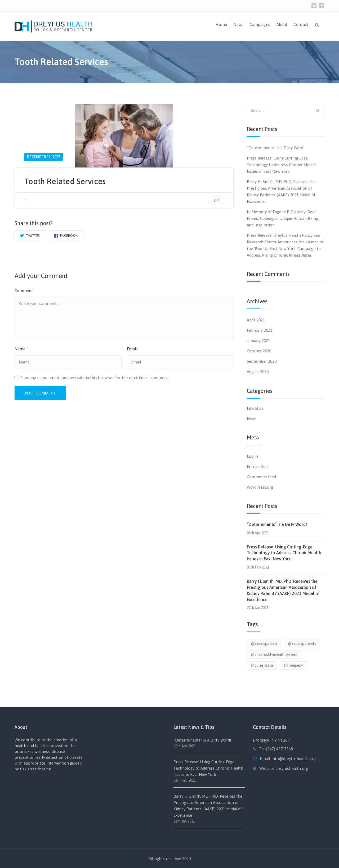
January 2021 (258, 341)
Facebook (66, 236)
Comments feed (261, 477)
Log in (252, 456)
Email (133, 350)
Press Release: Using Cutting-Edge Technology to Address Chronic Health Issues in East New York (282, 165)
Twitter (30, 236)
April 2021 (256, 320)
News (238, 24)
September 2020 (262, 361)
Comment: (24, 291)
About (282, 24)
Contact (301, 24)
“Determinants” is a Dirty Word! (276, 148)
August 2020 (258, 372)
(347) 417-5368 (279, 749)
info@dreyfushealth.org (294, 759)
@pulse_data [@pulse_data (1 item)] (262, 665)
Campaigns (260, 24)
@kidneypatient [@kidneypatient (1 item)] (264, 644)
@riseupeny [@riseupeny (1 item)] (293, 665)
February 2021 (260, 330)
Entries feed (258, 467)
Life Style (255, 408)
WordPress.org (260, 487)
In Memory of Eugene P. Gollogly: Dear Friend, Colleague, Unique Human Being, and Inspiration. (283, 218)
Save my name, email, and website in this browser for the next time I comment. (95, 379)
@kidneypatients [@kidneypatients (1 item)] (302, 644)
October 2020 (259, 351)
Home (221, 24)
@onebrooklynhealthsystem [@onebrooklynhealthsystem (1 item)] (274, 655)
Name (21, 350)
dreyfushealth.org (292, 768)
